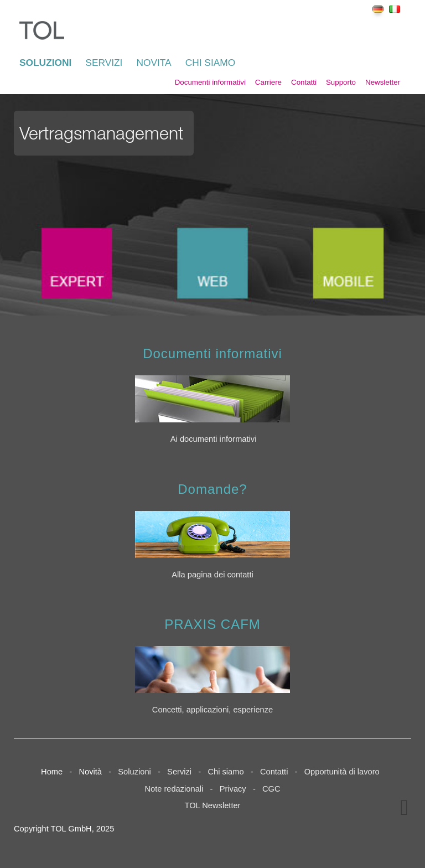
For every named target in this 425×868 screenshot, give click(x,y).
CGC (271, 789)
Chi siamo (226, 772)
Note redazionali (174, 789)
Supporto (341, 82)
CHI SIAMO (211, 63)
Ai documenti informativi (214, 439)
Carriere (268, 82)
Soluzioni (134, 772)
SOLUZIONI (45, 63)
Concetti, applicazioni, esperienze (212, 710)
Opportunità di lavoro (342, 772)
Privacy (233, 789)
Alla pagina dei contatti (212, 575)
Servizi (179, 772)
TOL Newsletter (213, 805)
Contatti (304, 82)
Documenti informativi (210, 82)
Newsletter (383, 82)
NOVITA (154, 63)
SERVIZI (104, 63)
